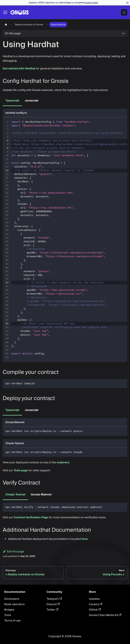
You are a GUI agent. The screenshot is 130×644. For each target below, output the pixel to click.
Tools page (21, 470)
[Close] (127, 3)
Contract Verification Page (31, 517)
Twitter (52, 610)
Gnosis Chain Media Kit (105, 615)
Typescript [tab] (12, 101)
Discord (53, 604)
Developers (12, 599)
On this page (13, 33)
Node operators (14, 604)
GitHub (95, 610)
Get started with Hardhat (19, 69)
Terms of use (12, 621)
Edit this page (13, 552)
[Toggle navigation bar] (5, 12)
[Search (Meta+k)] (124, 12)
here (85, 539)
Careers (96, 604)
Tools (8, 615)
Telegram (54, 599)
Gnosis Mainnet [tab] (41, 495)
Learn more (92, 3)
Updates (94, 599)
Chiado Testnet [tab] (15, 495)
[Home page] (6, 25)
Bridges (9, 610)
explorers (63, 462)
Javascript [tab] (32, 101)
